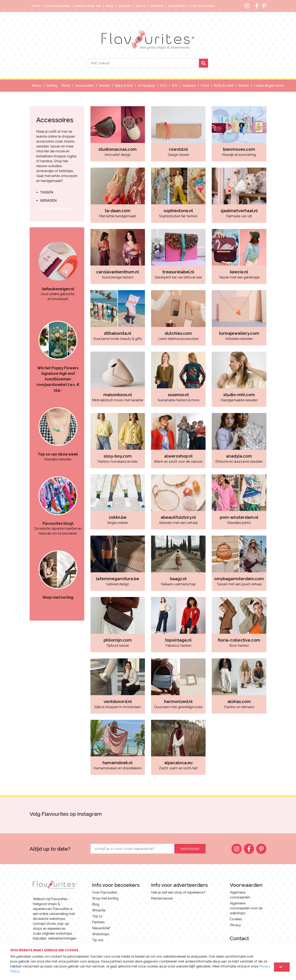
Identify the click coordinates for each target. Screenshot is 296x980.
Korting (52, 86)
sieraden (48, 201)
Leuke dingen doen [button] (269, 86)
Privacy (235, 925)
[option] (58, 264)
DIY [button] (175, 86)
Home (36, 6)
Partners (157, 6)
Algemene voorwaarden (240, 895)
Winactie (124, 6)
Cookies (236, 919)
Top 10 (141, 6)
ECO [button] (164, 86)
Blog (110, 6)
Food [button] (205, 86)
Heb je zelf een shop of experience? (178, 892)
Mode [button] (66, 86)
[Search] (143, 63)
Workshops (101, 934)
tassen (47, 192)
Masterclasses (162, 898)
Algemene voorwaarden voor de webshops (246, 908)
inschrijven (190, 849)
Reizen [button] (244, 86)
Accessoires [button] (85, 86)
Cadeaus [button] (189, 86)
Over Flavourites (58, 6)
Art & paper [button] (146, 86)
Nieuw (36, 86)
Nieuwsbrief (177, 6)
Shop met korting (105, 898)
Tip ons (98, 940)
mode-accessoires (57, 209)
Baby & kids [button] (124, 86)
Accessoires (55, 120)
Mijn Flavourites (203, 6)
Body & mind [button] (224, 86)
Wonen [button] (104, 86)
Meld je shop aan (88, 6)
